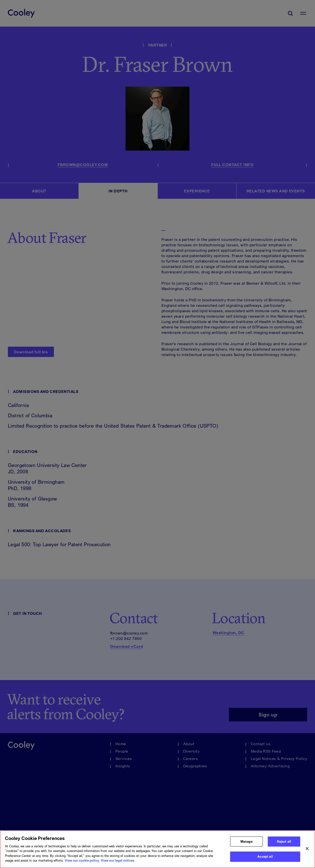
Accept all (265, 858)
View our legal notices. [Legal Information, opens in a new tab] (118, 862)
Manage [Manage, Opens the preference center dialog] (246, 843)
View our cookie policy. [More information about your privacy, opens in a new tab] (82, 862)
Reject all (284, 843)
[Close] (307, 851)
